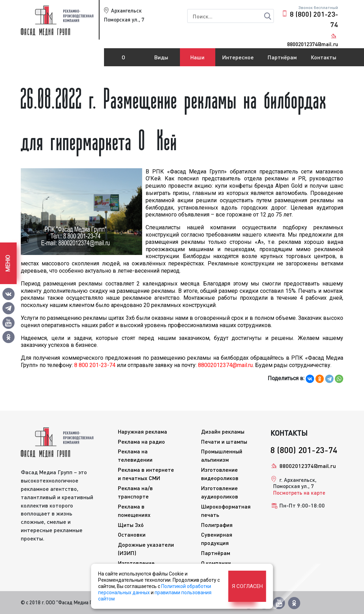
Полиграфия (217, 525)
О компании (123, 60)
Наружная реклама (142, 431)
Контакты (323, 57)
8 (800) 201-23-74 (314, 19)
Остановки (132, 534)
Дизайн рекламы (223, 431)
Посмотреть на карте (299, 493)
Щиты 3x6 (131, 525)
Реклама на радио (141, 441)
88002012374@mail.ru (308, 466)
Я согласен (247, 586)
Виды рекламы (161, 60)
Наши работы (198, 60)
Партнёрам (282, 57)
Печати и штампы (224, 441)
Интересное (238, 57)
